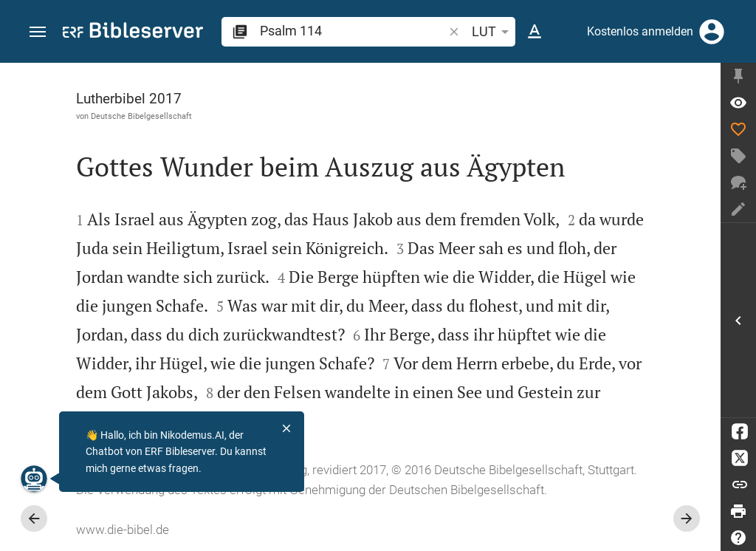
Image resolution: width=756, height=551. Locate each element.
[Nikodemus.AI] (34, 479)
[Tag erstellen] (738, 156)
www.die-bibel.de (123, 530)
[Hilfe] (738, 538)
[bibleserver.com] (133, 33)
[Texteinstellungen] (535, 32)
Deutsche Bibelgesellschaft (141, 116)
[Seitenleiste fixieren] (738, 76)
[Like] (738, 129)
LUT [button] (493, 32)
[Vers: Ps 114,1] (738, 103)
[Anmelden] (712, 32)
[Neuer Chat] (738, 182)
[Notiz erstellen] (738, 209)
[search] (353, 31)
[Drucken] (738, 511)
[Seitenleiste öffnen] (738, 320)
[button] (38, 32)
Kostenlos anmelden (640, 31)
